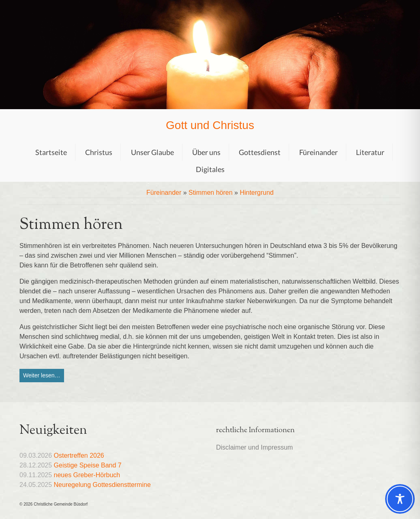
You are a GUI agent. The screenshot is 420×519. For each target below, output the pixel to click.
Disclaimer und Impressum (254, 447)
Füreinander (164, 193)
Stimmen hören (211, 193)
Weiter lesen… (42, 375)
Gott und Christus (210, 125)
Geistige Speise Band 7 (88, 465)
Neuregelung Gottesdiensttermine (102, 485)
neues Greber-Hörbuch (87, 475)
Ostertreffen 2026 (79, 455)
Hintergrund (257, 193)
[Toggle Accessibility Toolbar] (400, 499)
